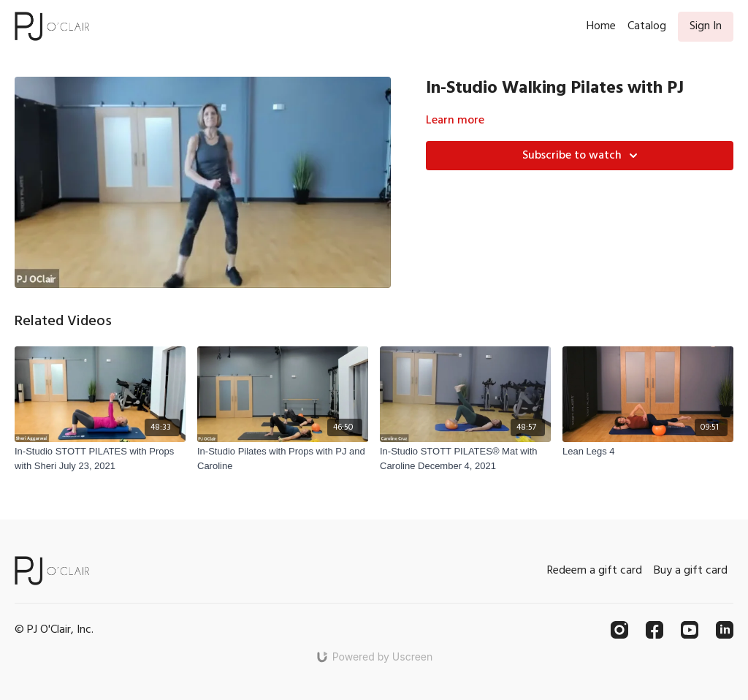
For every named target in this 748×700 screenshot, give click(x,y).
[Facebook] (654, 630)
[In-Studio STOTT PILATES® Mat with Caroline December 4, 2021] (465, 459)
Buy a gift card (691, 571)
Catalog (647, 26)
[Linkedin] (725, 630)
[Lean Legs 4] (648, 452)
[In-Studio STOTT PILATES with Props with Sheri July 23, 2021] (100, 459)
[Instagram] (619, 630)
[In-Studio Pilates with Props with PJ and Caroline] (283, 459)
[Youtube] (690, 630)
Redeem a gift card (595, 571)
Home (601, 26)
